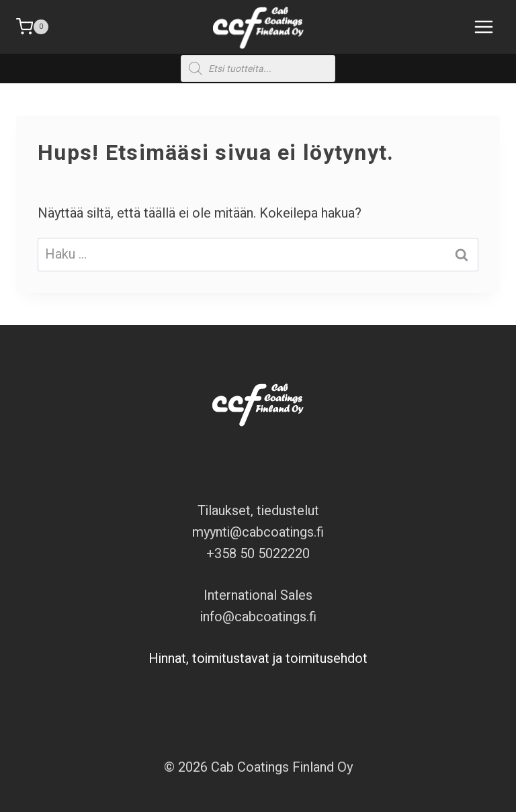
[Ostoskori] (32, 27)
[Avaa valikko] (481, 27)
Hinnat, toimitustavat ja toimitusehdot (258, 659)
